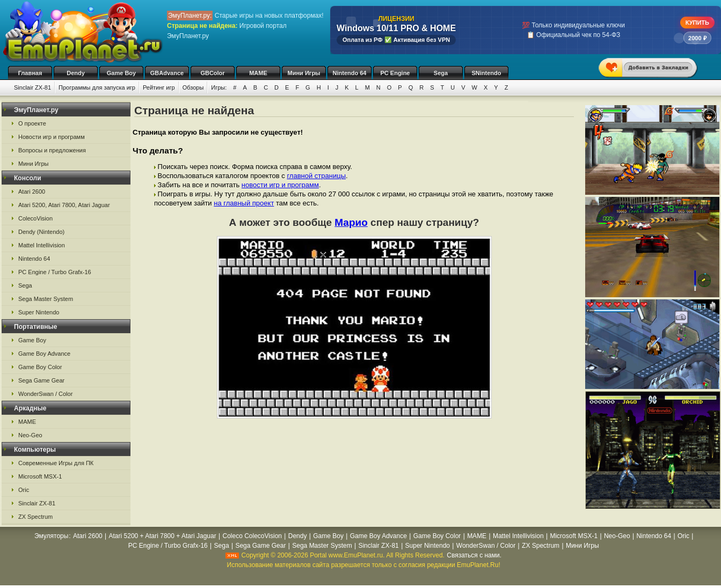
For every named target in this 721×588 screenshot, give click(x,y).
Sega (441, 73)
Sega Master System (46, 299)
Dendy (76, 73)
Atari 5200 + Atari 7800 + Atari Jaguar (163, 536)
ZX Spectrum (35, 517)
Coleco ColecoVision (252, 536)
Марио (351, 222)
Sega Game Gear (41, 380)
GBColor (212, 73)
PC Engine (395, 73)
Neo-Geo (30, 435)
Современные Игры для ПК (56, 463)
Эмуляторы (51, 536)
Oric (24, 490)
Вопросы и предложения (52, 150)
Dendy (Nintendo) (41, 232)
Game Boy (121, 73)
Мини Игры (304, 73)
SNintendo (487, 73)
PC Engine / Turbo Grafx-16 (55, 272)
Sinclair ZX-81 (32, 87)
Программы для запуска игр (97, 87)
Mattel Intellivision (42, 245)
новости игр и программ (280, 185)
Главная (30, 73)
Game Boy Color (40, 367)
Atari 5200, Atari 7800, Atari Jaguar (64, 205)
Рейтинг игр (159, 87)
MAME (258, 73)
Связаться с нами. (474, 555)
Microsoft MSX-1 (40, 476)
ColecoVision (35, 218)
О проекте (32, 123)
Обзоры (193, 87)
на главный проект (244, 203)
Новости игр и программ (52, 137)
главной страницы (316, 176)
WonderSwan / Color (45, 394)
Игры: (219, 87)
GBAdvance (167, 73)
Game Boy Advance (44, 354)
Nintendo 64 (350, 73)
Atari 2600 (32, 192)
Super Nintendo (39, 312)
